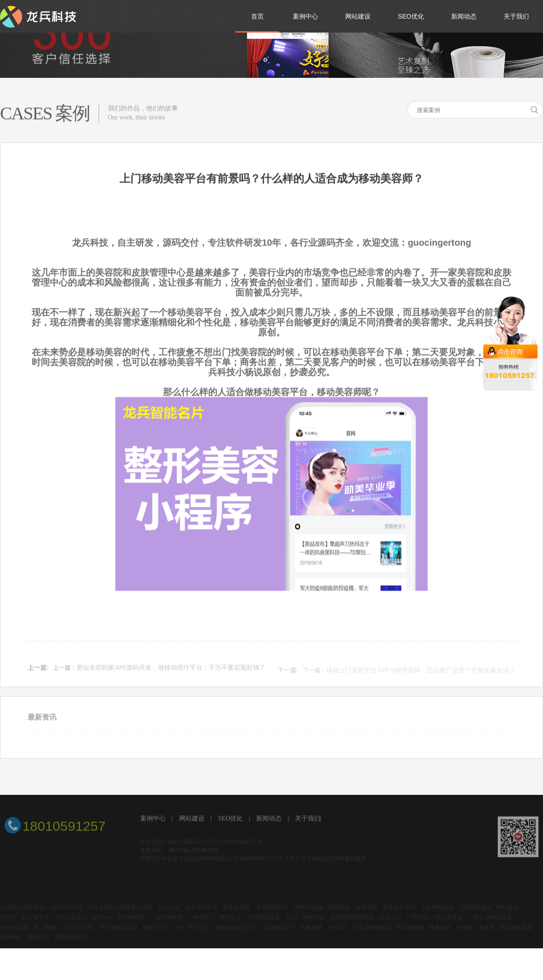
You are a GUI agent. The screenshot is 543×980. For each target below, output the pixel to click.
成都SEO (38, 943)
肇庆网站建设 (71, 943)
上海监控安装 (77, 933)
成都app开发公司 (236, 933)
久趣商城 (311, 933)
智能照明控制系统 (352, 923)
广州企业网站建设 (490, 923)
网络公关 (231, 923)
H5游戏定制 (14, 933)
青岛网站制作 (272, 913)
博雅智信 (440, 933)
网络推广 (204, 923)
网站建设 (192, 819)
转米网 (464, 933)
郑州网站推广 (133, 923)
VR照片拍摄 (308, 913)
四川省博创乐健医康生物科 (120, 913)
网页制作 (339, 913)
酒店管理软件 (201, 913)
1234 (292, 923)
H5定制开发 (448, 923)
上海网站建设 (437, 913)
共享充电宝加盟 (118, 933)
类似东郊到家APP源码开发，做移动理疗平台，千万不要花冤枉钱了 (171, 672)
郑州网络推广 (171, 923)
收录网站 (11, 943)
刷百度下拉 (35, 923)
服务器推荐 (237, 913)
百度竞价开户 (399, 913)
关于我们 (308, 819)
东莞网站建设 (264, 923)
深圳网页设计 (279, 933)
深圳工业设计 (71, 923)
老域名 (486, 933)
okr (179, 933)
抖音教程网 (410, 933)
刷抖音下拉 (156, 933)
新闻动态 (269, 819)
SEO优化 (230, 819)
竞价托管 (169, 913)
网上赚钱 (45, 933)
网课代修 (314, 923)
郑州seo (102, 923)
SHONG (338, 933)
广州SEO (417, 923)
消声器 (8, 923)
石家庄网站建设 (372, 933)
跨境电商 (367, 913)
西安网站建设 (516, 933)
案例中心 (153, 819)
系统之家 (390, 923)
